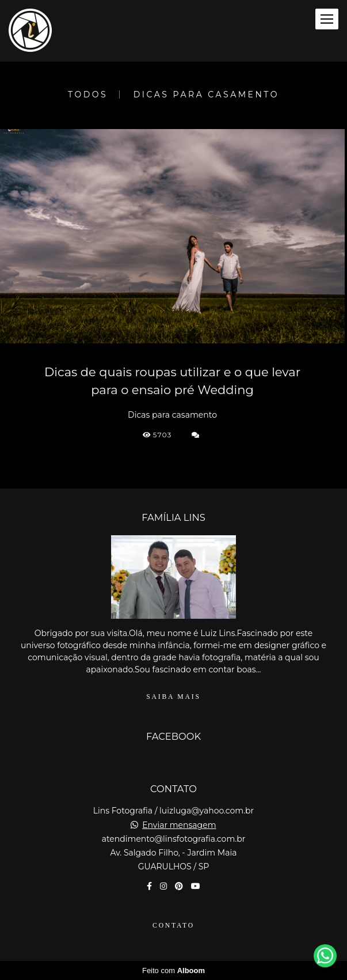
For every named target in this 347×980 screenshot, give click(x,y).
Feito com (173, 970)
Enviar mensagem (179, 825)
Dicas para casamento (206, 94)
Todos (88, 94)
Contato (173, 926)
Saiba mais (173, 697)
